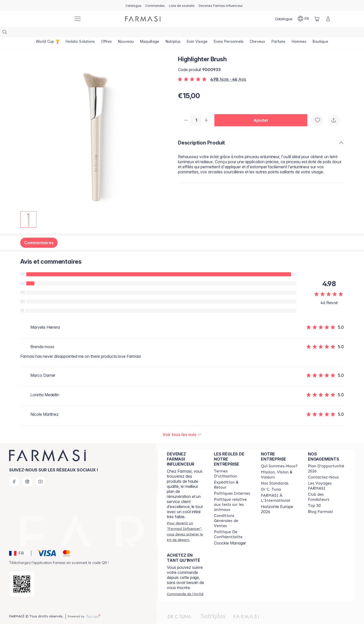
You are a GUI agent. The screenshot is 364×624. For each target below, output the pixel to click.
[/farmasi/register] (155, 5)
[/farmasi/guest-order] (185, 584)
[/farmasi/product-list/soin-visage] (197, 33)
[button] (263, 110)
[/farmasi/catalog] (133, 5)
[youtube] (40, 471)
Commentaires (39, 233)
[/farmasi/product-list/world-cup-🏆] (48, 33)
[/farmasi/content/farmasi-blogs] (320, 502)
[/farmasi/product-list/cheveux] (258, 33)
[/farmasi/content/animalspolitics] (233, 494)
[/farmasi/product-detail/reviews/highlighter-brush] (182, 424)
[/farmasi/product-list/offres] (107, 33)
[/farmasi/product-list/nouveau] (126, 33)
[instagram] (27, 471)
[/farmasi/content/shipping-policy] (233, 475)
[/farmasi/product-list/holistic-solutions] (80, 33)
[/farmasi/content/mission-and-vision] (280, 465)
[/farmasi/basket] (317, 19)
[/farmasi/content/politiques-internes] (232, 483)
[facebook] (14, 471)
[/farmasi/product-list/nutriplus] (173, 33)
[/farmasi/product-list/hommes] (299, 33)
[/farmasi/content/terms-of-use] (233, 464)
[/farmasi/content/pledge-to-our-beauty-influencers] (271, 479)
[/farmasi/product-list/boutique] (320, 33)
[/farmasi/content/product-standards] (275, 473)
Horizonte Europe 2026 (277, 499)
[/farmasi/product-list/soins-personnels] (229, 33)
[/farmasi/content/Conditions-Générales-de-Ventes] (233, 511)
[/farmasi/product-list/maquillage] (150, 33)
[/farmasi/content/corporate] (280, 488)
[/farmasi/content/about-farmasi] (279, 456)
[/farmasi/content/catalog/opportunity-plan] (327, 459)
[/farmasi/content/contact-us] (323, 467)
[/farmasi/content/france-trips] (327, 476)
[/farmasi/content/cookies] (233, 524)
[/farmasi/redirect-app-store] (22, 574)
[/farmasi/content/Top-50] (314, 495)
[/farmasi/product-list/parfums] (279, 33)
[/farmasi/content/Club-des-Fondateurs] (327, 487)
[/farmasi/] (51, 19)
